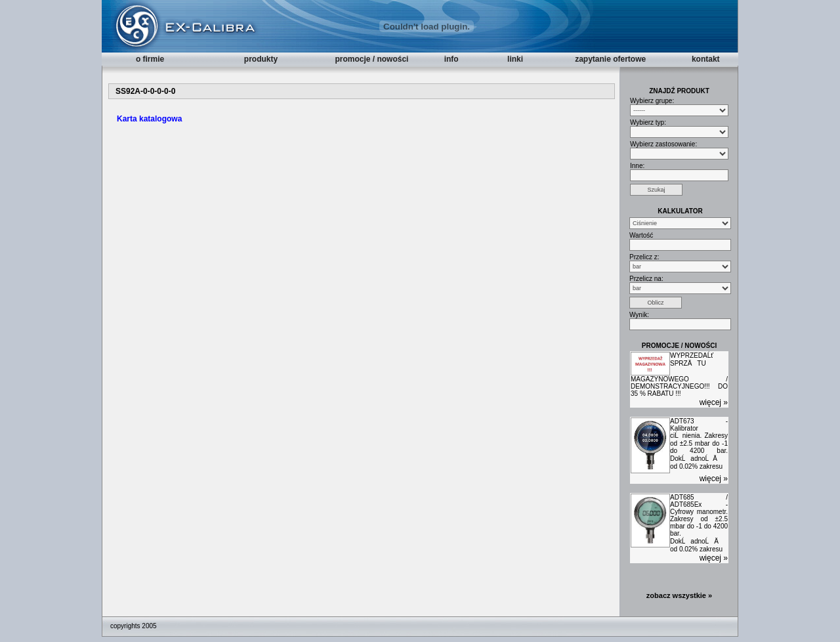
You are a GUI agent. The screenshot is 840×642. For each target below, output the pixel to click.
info (451, 59)
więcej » (714, 402)
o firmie (150, 59)
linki (515, 59)
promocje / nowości (371, 59)
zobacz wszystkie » (679, 595)
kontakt (706, 59)
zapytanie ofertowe (610, 59)
